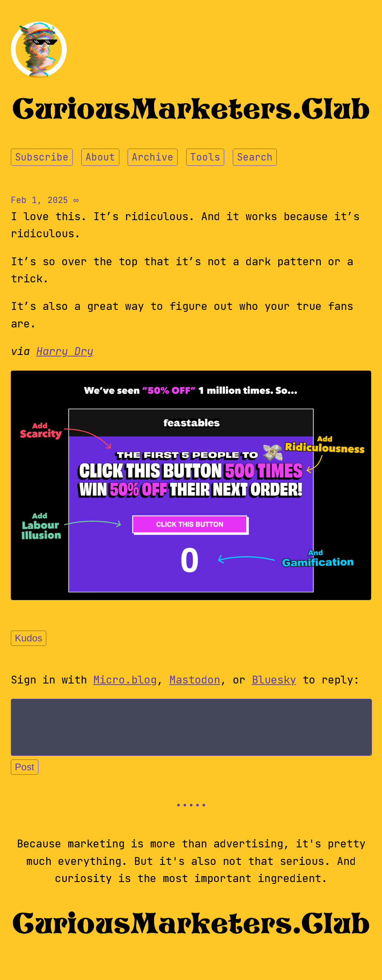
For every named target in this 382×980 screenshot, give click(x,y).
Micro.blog (125, 680)
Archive (153, 157)
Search (255, 157)
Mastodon (195, 680)
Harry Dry (65, 351)
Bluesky (274, 680)
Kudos (29, 638)
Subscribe (42, 157)
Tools (205, 157)
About (100, 157)
